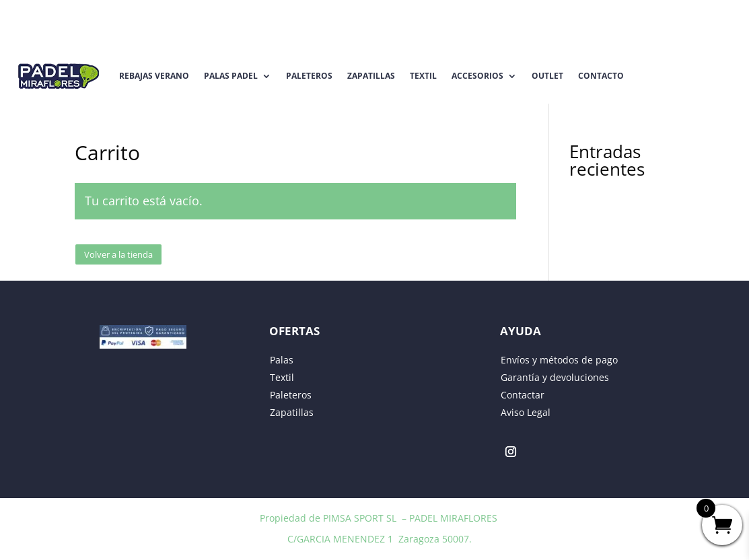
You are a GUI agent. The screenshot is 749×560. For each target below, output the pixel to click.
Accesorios (477, 76)
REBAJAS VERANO (154, 76)
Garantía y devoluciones (555, 377)
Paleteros (309, 76)
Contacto (601, 76)
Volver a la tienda (118, 254)
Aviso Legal (526, 412)
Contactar (523, 395)
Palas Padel (231, 76)
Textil (423, 76)
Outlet (547, 76)
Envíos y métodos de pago (559, 360)
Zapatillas (371, 76)
